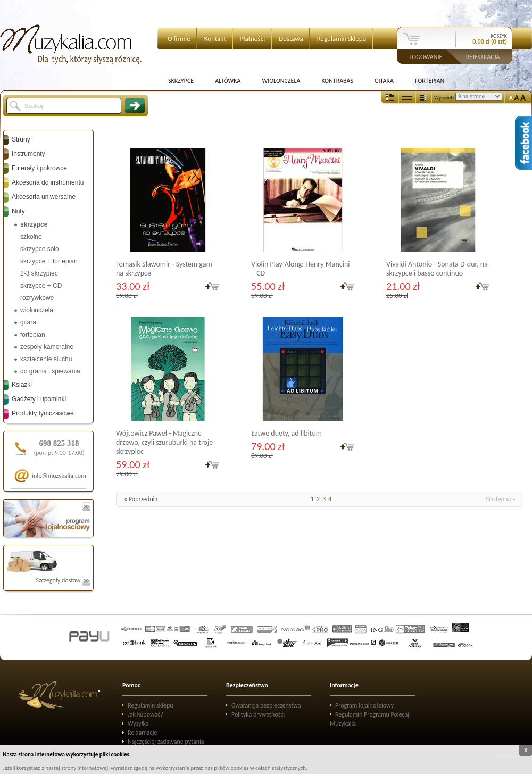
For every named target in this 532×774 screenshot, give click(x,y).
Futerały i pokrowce (39, 168)
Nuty (18, 211)
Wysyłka (138, 723)
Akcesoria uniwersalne (44, 197)
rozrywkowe (37, 298)
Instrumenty (28, 154)
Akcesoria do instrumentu (48, 182)
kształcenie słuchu (46, 359)
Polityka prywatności (258, 714)
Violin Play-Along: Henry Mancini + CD (300, 269)
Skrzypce (181, 81)
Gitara (384, 81)
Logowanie (426, 56)
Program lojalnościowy (364, 705)
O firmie (179, 39)
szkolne (31, 237)
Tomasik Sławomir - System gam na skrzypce (164, 269)
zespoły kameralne (47, 347)
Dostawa (291, 39)
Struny (21, 139)
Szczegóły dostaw (63, 580)
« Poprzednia (141, 499)
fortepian (33, 335)
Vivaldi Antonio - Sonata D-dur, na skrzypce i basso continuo (437, 269)
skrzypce (34, 224)
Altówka (228, 81)
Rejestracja (483, 56)
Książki (22, 385)
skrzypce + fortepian (49, 261)
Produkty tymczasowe (43, 413)
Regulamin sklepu (342, 39)
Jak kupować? (146, 714)
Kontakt (215, 39)
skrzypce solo (40, 249)
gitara (28, 322)
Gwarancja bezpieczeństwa (266, 705)
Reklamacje (142, 733)
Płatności (253, 39)
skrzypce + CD (41, 286)
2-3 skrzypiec (39, 273)
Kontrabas (337, 81)
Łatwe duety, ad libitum (286, 433)
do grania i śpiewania (50, 371)
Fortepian (430, 81)
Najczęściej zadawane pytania (166, 742)
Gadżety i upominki (39, 399)
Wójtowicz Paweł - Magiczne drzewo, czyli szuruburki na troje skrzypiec (164, 442)
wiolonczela (37, 310)
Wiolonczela (281, 81)
